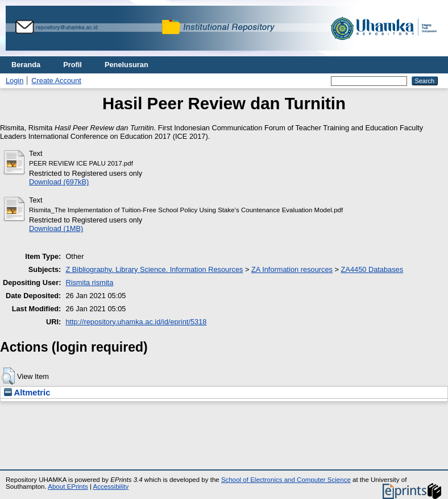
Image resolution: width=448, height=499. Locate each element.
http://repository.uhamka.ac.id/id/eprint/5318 (136, 322)
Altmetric (27, 393)
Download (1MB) (56, 228)
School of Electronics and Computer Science (286, 480)
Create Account (56, 81)
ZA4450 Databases (372, 269)
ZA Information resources (292, 269)
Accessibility (111, 486)
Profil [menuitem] (72, 65)
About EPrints (68, 486)
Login (14, 81)
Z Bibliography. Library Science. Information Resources (154, 269)
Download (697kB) (59, 182)
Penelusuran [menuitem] (126, 65)
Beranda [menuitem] (26, 65)
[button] (8, 376)
